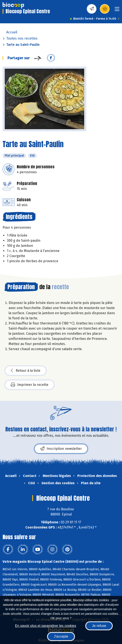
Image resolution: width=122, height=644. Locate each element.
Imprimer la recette (30, 385)
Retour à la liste (26, 371)
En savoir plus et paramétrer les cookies (46, 626)
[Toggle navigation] (117, 10)
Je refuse (99, 626)
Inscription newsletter (61, 449)
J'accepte (61, 636)
